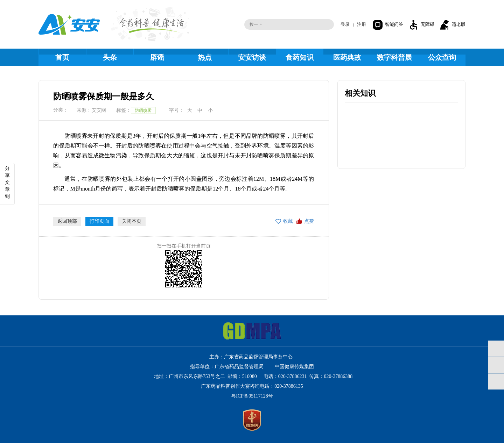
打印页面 (99, 221)
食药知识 (300, 57)
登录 (345, 24)
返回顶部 (67, 221)
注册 (362, 24)
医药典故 (347, 57)
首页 (62, 57)
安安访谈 (252, 57)
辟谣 (157, 57)
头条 (110, 57)
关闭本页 (132, 221)
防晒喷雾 (143, 110)
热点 (205, 57)
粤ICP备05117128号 (252, 396)
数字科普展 (394, 57)
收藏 (288, 221)
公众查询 (442, 57)
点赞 (309, 221)
